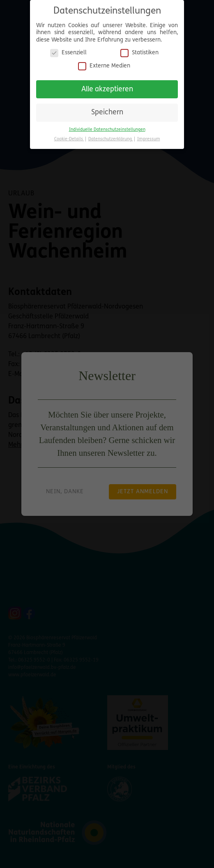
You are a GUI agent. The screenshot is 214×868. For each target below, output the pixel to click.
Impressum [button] (149, 136)
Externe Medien (104, 62)
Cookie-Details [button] (69, 136)
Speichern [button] (107, 109)
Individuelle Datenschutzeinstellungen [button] (107, 126)
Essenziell (68, 50)
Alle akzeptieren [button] (107, 86)
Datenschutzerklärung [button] (111, 136)
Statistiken (139, 50)
